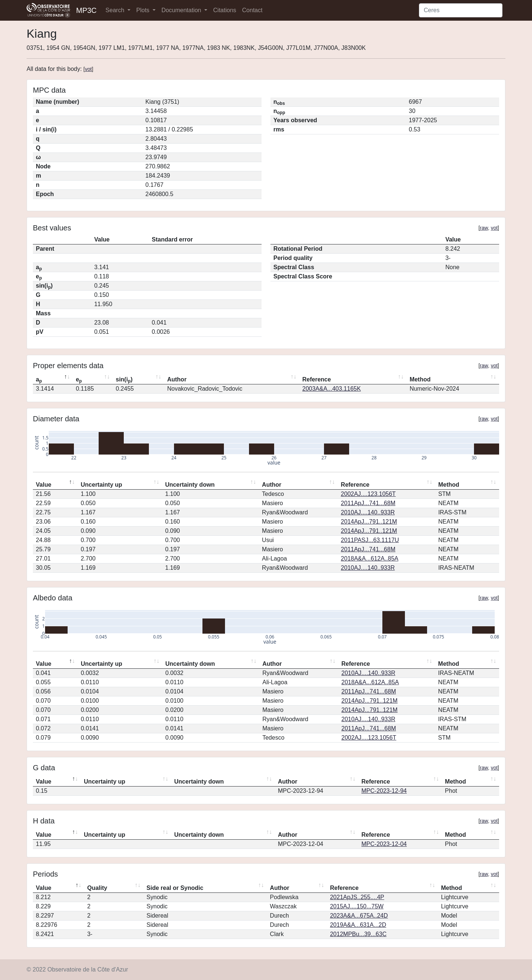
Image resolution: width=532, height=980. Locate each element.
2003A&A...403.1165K (331, 389)
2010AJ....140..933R (368, 512)
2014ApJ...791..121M (369, 522)
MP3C (86, 10)
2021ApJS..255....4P (357, 897)
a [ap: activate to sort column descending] (39, 380)
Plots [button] (144, 10)
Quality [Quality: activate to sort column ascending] (97, 888)
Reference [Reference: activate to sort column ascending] (316, 379)
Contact (252, 10)
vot (88, 69)
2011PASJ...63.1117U (370, 540)
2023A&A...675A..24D (359, 916)
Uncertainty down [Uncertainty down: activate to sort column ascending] (190, 485)
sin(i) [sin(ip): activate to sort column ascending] (124, 380)
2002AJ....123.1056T (369, 494)
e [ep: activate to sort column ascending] (79, 380)
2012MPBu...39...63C (358, 934)
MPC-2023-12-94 (384, 791)
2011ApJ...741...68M (368, 503)
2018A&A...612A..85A (370, 558)
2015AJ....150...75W (357, 906)
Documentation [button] (182, 10)
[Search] (461, 10)
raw (484, 228)
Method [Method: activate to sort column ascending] (420, 379)
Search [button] (116, 10)
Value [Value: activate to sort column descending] (44, 485)
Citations (225, 10)
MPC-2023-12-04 (384, 844)
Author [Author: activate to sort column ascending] (177, 379)
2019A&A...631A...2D (358, 925)
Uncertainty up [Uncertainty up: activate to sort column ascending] (102, 485)
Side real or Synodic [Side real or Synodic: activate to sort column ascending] (175, 888)
